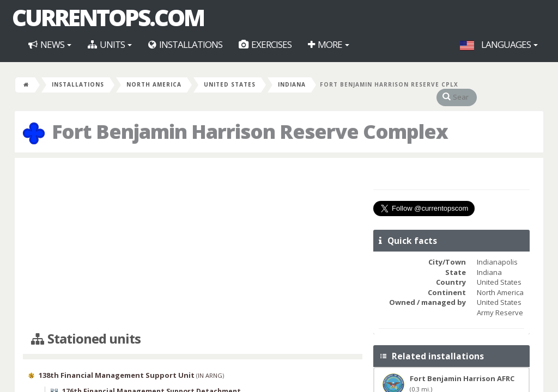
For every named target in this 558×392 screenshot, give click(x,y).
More (329, 44)
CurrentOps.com (108, 17)
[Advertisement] (193, 234)
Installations (185, 44)
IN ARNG (210, 365)
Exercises (265, 44)
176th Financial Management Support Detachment (151, 381)
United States (230, 84)
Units (110, 44)
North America (154, 84)
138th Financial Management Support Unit (117, 364)
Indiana (292, 84)
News (50, 44)
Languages (499, 44)
